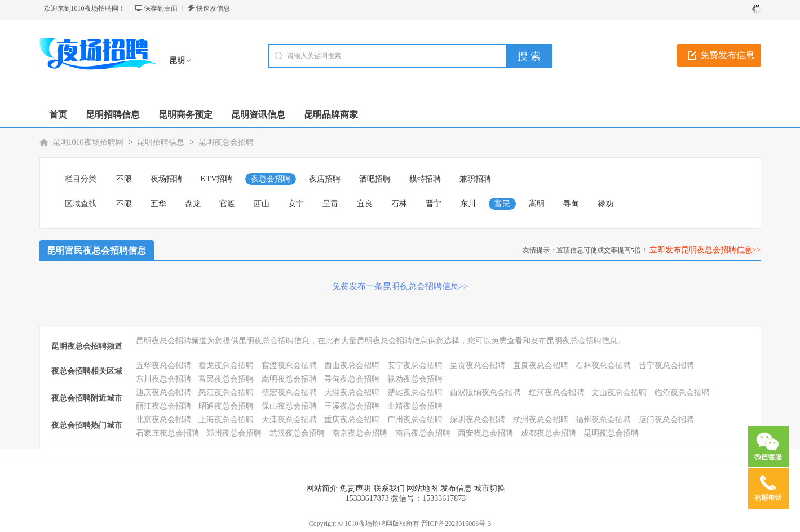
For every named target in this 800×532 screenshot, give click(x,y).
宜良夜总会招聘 (541, 365)
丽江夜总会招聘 (163, 406)
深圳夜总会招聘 (478, 420)
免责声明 (355, 488)
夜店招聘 (325, 179)
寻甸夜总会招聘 (352, 379)
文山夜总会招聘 (619, 393)
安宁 (296, 204)
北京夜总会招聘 (163, 420)
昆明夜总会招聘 (226, 142)
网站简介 (322, 488)
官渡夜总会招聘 (289, 365)
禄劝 (605, 204)
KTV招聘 (217, 179)
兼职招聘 (475, 179)
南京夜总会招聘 (360, 433)
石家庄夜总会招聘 (167, 433)
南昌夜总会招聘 (423, 433)
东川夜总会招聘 (163, 379)
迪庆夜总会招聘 (163, 393)
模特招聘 (425, 179)
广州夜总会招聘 (415, 420)
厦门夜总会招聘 (666, 420)
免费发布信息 (727, 55)
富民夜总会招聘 (226, 379)
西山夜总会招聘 (352, 365)
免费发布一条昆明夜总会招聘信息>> (400, 286)
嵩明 (537, 204)
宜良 (365, 204)
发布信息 (456, 488)
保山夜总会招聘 (289, 406)
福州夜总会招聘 (603, 420)
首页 (58, 115)
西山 (262, 204)
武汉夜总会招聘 (297, 433)
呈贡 (330, 204)
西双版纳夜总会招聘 (485, 393)
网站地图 (422, 488)
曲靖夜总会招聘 (415, 406)
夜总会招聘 (271, 179)
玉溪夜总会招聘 (352, 406)
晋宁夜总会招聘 (666, 365)
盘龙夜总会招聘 (226, 365)
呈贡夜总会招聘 (478, 365)
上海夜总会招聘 (226, 420)
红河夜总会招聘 (556, 393)
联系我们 (389, 488)
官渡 (227, 204)
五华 (158, 204)
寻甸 (571, 204)
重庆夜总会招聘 (352, 420)
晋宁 (434, 204)
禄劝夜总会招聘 (415, 379)
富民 (502, 204)
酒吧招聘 (375, 179)
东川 (468, 204)
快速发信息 (213, 8)
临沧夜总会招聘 (682, 393)
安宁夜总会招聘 (415, 365)
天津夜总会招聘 (289, 420)
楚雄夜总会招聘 (415, 393)
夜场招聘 (166, 179)
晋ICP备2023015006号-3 (456, 524)
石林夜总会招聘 (603, 365)
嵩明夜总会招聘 (289, 379)
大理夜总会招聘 (352, 393)
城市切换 (489, 488)
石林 (399, 204)
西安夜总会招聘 (485, 433)
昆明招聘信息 (161, 142)
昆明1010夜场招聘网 (88, 142)
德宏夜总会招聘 (289, 393)
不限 (124, 179)
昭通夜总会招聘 (226, 406)
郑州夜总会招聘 (234, 433)
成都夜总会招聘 (549, 433)
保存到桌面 (161, 8)
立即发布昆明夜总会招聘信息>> (705, 250)
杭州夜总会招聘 (541, 420)
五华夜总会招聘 (163, 365)
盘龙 (193, 204)
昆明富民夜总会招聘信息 (96, 251)
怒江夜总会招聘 (226, 393)
